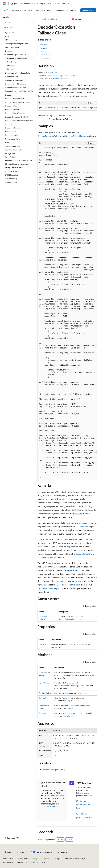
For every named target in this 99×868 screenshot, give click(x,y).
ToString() (42, 713)
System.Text (53, 72)
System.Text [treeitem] (10, 32)
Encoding (88, 506)
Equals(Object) (44, 683)
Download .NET (88, 10)
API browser (55, 19)
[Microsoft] (5, 3)
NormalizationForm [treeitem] (13, 139)
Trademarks (21, 862)
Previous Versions (23, 858)
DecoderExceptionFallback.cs (56, 79)
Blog (35, 858)
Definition (43, 45)
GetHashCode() (45, 693)
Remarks (43, 51)
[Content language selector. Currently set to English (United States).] (15, 852)
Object (52, 115)
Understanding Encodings (54, 770)
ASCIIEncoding (82, 527)
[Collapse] (32, 17)
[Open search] (87, 3)
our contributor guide (50, 805)
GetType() (42, 698)
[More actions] (95, 19)
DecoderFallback (65, 115)
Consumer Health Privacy (74, 858)
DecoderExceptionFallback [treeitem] (18, 58)
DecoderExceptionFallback (49, 136)
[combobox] (19, 23)
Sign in (93, 3)
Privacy (56, 858)
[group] (67, 108)
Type (63, 698)
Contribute (46, 858)
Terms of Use (8, 862)
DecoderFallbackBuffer (48, 557)
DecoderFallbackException (77, 136)
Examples (43, 48)
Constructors (45, 55)
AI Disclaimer (8, 858)
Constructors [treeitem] (12, 62)
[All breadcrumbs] (40, 19)
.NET (46, 19)
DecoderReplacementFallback (72, 570)
